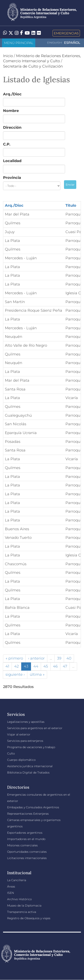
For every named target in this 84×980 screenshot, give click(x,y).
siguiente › (15, 674)
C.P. (7, 144)
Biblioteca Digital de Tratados (28, 772)
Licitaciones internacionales (27, 858)
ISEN (10, 893)
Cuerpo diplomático (21, 760)
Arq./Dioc (12, 94)
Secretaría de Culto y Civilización (33, 66)
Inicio (8, 56)
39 (59, 658)
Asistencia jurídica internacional (30, 766)
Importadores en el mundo (26, 839)
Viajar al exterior (19, 734)
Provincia (12, 178)
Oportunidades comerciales (27, 852)
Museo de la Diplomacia (24, 906)
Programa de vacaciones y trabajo (31, 747)
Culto (11, 753)
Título (71, 205)
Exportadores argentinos (25, 833)
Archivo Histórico (19, 899)
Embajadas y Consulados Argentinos (33, 807)
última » (37, 674)
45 (46, 666)
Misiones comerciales (22, 845)
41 (7, 666)
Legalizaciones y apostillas (26, 722)
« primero (14, 658)
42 (17, 666)
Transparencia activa (22, 912)
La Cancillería (17, 880)
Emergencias (66, 33)
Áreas (11, 886)
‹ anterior (36, 658)
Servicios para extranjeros (25, 741)
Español (72, 43)
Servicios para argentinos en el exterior (35, 728)
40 (69, 658)
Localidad (12, 161)
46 (55, 666)
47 (65, 666)
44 (36, 666)
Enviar (70, 185)
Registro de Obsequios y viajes (29, 918)
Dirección (12, 127)
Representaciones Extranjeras (28, 814)
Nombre (11, 111)
